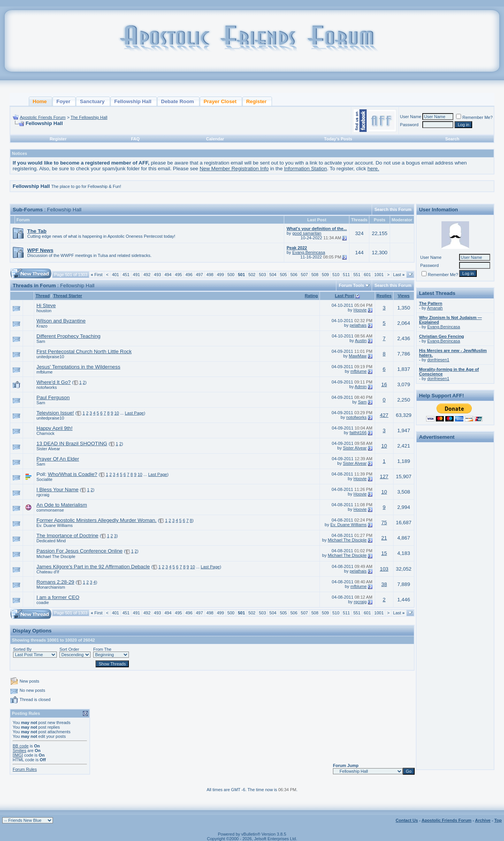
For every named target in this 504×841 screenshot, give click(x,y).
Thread (43, 296)
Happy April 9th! (54, 428)
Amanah (435, 308)
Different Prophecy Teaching (68, 336)
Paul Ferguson (53, 397)
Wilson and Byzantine (61, 321)
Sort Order (69, 649)
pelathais (358, 325)
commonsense (50, 510)
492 (147, 275)
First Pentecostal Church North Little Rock (84, 351)
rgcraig (43, 495)
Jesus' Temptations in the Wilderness (78, 367)
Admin (361, 387)
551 (357, 275)
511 (346, 275)
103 (384, 569)
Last (399, 275)
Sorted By (22, 649)
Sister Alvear (48, 449)
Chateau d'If (48, 572)
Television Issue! (55, 413)
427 (384, 415)
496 (189, 275)
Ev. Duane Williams (55, 525)
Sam (41, 341)
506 (294, 275)
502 (252, 275)
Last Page (134, 413)
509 (325, 275)
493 (157, 275)
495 (178, 275)
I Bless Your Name (58, 490)
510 (336, 275)
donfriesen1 (438, 360)
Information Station (306, 169)
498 (210, 275)
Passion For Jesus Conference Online (79, 551)
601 (367, 275)
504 (273, 275)
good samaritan (307, 233)
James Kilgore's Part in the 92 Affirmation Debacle (93, 567)
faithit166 (358, 433)
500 (231, 275)
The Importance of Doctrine (68, 536)
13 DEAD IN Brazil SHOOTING (72, 444)
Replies (384, 296)
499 (220, 275)
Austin (361, 341)
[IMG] (18, 755)
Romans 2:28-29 (55, 582)
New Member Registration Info (234, 169)
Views (404, 296)
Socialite (44, 479)
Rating (311, 296)
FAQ (135, 139)
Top (498, 820)
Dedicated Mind (51, 541)
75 (384, 523)
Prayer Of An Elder (58, 459)
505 (283, 275)
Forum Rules (25, 769)
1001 (379, 275)
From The (102, 649)
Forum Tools (351, 285)
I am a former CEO (58, 597)
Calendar (215, 139)
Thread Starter (68, 296)
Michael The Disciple (347, 540)
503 (262, 275)
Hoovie (360, 310)
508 (315, 275)
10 (117, 413)
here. (373, 169)
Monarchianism (51, 587)
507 (304, 275)
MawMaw (357, 356)
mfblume (44, 372)
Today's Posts (338, 139)
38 (384, 584)
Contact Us (407, 820)
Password (409, 125)
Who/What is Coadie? (73, 474)
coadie (43, 602)
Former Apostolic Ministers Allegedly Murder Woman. (96, 520)
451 (126, 275)
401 (115, 275)
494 (168, 275)
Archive (483, 820)
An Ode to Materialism (62, 505)
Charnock (45, 433)
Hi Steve (46, 305)
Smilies (19, 750)
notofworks (47, 387)
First (97, 275)
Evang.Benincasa (309, 252)
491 (137, 275)
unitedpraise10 (50, 357)
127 (384, 476)
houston (44, 311)
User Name (411, 117)
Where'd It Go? (54, 382)
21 (384, 538)
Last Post (344, 296)
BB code (21, 746)
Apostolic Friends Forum (43, 117)
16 (384, 384)
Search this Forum (393, 209)
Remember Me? (474, 117)
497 (199, 275)
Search (452, 139)
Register (58, 139)
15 (384, 553)
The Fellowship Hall (89, 117)
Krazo (42, 326)
